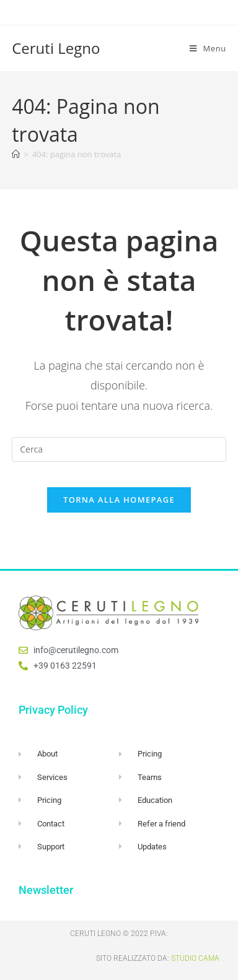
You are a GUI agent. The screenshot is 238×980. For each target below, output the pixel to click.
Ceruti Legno (56, 48)
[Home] (16, 154)
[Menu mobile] (208, 48)
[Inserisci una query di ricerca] (119, 449)
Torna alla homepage (119, 500)
